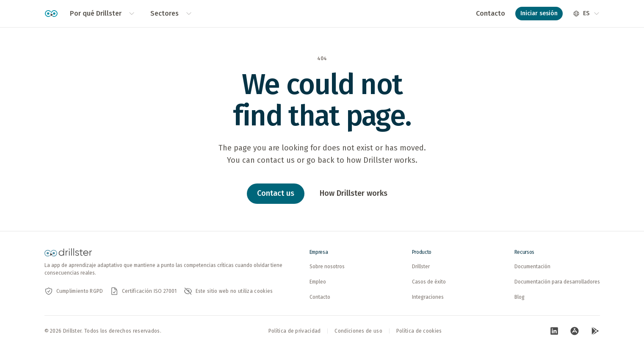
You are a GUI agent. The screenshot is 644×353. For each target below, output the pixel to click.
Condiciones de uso (358, 331)
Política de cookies (419, 331)
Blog (520, 297)
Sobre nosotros (327, 267)
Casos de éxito (429, 282)
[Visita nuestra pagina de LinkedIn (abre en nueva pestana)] (554, 331)
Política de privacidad (295, 331)
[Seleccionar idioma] (586, 14)
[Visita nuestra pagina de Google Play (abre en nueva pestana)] (595, 331)
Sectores (171, 13)
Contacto (491, 13)
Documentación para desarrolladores (557, 282)
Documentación (532, 267)
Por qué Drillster (102, 13)
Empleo (318, 282)
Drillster (421, 267)
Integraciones (428, 297)
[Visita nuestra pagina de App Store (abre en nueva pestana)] (575, 331)
